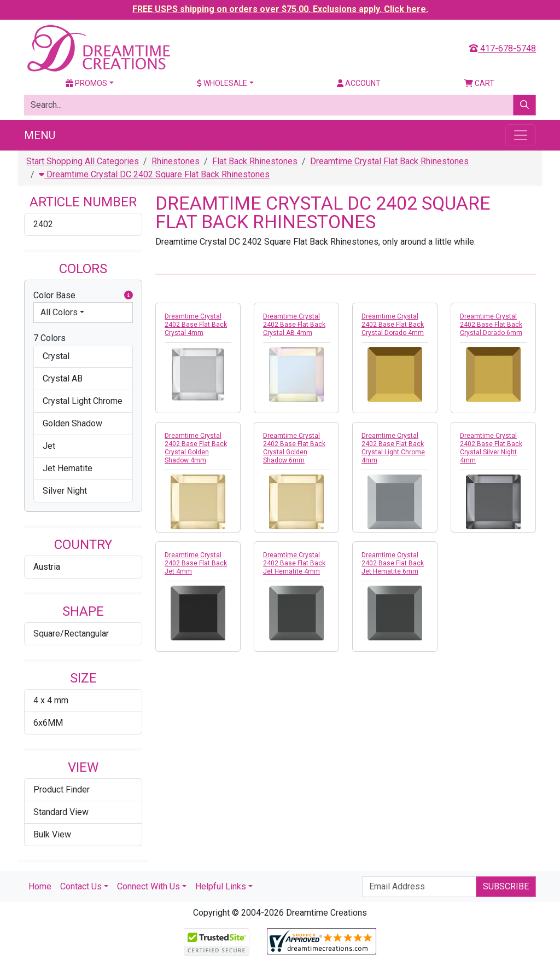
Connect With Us (148, 886)
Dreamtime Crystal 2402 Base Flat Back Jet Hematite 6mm (393, 563)
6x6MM (48, 723)
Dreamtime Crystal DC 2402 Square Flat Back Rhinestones (154, 174)
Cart (479, 83)
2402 (43, 224)
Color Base (83, 296)
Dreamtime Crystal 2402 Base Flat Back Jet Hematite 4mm (294, 563)
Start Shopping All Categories (83, 161)
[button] (129, 296)
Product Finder (62, 790)
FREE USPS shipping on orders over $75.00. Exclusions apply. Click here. (280, 9)
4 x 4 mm (51, 700)
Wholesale (222, 83)
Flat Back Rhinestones (255, 161)
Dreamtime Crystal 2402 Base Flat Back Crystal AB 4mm (294, 325)
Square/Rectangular (71, 634)
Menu (40, 135)
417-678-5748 (503, 48)
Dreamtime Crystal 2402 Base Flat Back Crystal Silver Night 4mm (491, 448)
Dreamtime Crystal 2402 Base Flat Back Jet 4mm (196, 563)
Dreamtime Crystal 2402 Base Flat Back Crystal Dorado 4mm (393, 325)
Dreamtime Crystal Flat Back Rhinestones (389, 161)
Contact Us (81, 886)
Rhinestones (176, 161)
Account (359, 83)
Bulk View (52, 834)
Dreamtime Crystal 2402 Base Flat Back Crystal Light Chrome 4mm (393, 448)
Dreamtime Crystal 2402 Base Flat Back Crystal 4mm (196, 325)
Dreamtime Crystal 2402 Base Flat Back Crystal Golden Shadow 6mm (294, 448)
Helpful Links (221, 886)
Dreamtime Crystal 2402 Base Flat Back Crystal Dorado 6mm (491, 325)
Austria (47, 567)
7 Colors (49, 338)
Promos (86, 83)
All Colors (59, 312)
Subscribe (506, 886)
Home (40, 886)
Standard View (61, 812)
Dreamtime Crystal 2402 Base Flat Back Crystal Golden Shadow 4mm (196, 448)
